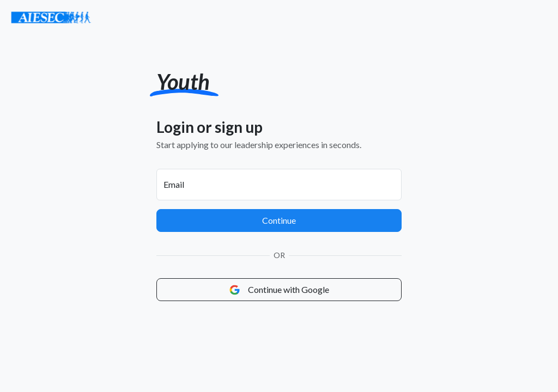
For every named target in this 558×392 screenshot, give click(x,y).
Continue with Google (279, 290)
